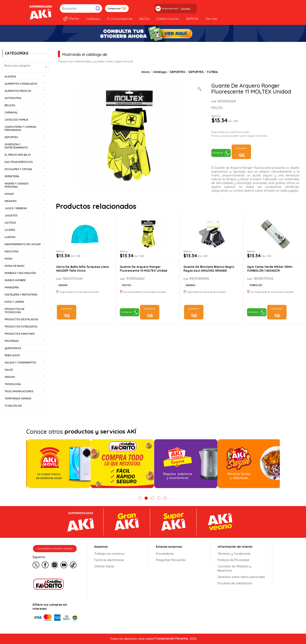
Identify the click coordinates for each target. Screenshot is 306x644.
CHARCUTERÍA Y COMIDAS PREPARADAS (20, 128)
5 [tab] (165, 498)
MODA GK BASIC (15, 266)
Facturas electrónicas (109, 560)
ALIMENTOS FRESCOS (18, 91)
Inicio (145, 72)
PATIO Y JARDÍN (14, 302)
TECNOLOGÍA (13, 384)
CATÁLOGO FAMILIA (16, 120)
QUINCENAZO (13, 348)
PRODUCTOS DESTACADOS (21, 319)
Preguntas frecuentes (171, 560)
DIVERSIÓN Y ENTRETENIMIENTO (16, 146)
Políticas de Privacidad (233, 560)
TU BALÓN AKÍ (13, 406)
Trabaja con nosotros (109, 554)
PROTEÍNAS (12, 341)
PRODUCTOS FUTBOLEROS (21, 327)
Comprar (218, 153)
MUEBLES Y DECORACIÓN (20, 273)
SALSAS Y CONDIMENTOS (20, 363)
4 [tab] (159, 498)
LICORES (10, 230)
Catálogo (160, 72)
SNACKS (10, 377)
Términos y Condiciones (234, 554)
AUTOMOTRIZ (13, 98)
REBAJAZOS (12, 355)
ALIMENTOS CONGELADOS (21, 84)
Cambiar (186, 8)
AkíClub (144, 19)
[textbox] (26, 65)
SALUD (9, 370)
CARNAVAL (11, 112)
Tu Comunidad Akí (120, 19)
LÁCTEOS (10, 223)
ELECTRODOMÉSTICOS (19, 162)
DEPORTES (11, 137)
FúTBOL (213, 72)
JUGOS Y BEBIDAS (16, 208)
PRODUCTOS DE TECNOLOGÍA (15, 311)
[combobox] (26, 67)
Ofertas (74, 19)
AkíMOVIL (192, 19)
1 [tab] (140, 498)
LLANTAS (10, 237)
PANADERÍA (12, 287)
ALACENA (10, 76)
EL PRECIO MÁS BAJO (18, 155)
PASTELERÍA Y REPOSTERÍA (21, 295)
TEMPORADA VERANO (18, 398)
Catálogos (93, 19)
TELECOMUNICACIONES (19, 391)
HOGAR (9, 194)
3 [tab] (152, 498)
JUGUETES (11, 215)
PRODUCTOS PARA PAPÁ (20, 334)
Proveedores (165, 554)
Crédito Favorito (168, 19)
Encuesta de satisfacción (235, 583)
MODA (9, 259)
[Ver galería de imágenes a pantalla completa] (199, 88)
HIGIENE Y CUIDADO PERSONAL (17, 185)
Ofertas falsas (104, 566)
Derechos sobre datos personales (241, 577)
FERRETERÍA (12, 176)
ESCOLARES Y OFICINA (18, 169)
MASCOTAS (12, 251)
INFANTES (11, 201)
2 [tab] (146, 498)
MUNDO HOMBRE (15, 280)
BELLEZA (10, 105)
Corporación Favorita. (172, 638)
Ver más (211, 19)
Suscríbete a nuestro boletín (55, 548)
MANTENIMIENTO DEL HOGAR (23, 244)
